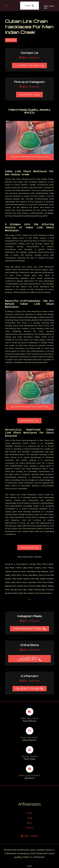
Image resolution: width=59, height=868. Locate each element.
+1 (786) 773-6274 (28, 65)
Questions (28, 688)
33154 (29, 599)
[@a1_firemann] (49, 6)
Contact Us (28, 95)
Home (30, 813)
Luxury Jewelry (28, 659)
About (29, 823)
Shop (30, 818)
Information (28, 628)
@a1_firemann (31, 58)
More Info (28, 421)
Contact (29, 828)
